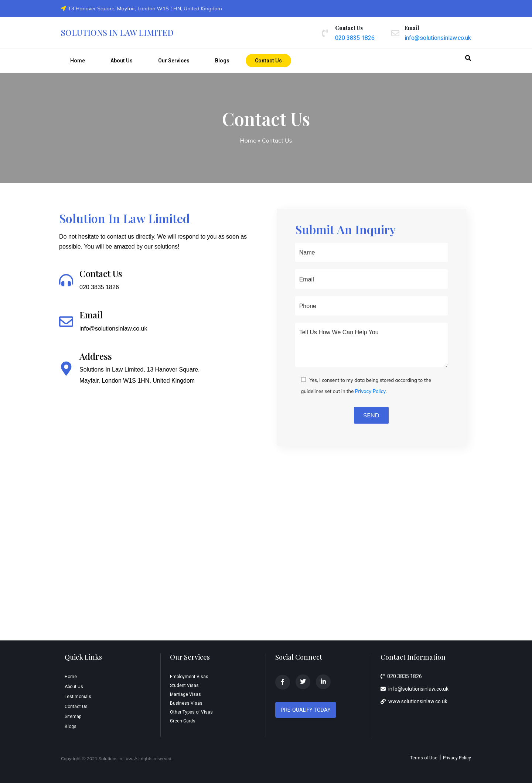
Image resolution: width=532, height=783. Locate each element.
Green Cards (183, 721)
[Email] (66, 322)
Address (96, 356)
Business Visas (186, 703)
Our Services (174, 61)
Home (78, 61)
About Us (122, 61)
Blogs (222, 61)
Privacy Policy (370, 391)
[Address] (66, 369)
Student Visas (184, 685)
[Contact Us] (66, 280)
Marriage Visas (185, 694)
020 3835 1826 (355, 38)
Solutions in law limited (117, 33)
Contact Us (268, 61)
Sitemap (73, 717)
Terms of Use (424, 758)
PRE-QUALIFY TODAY (306, 710)
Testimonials (78, 697)
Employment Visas (189, 677)
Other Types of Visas (191, 712)
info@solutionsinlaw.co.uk (438, 38)
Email (91, 315)
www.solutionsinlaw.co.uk (414, 701)
